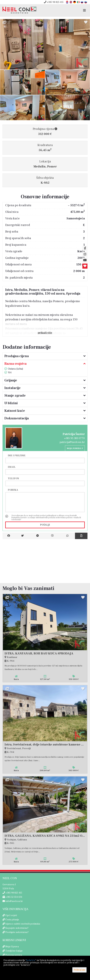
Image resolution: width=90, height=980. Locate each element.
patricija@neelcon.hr (72, 442)
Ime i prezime (17, 455)
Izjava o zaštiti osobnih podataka (23, 924)
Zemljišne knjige (14, 951)
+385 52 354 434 (12, 897)
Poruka (13, 490)
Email (12, 467)
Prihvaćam (79, 970)
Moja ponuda (75, 448)
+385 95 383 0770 (74, 438)
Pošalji (45, 525)
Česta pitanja (12, 920)
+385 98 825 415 (54, 2)
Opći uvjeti (11, 915)
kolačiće (31, 960)
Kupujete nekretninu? (17, 928)
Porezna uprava (14, 955)
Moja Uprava (12, 947)
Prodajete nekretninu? (17, 932)
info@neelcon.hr (13, 901)
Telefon (13, 478)
